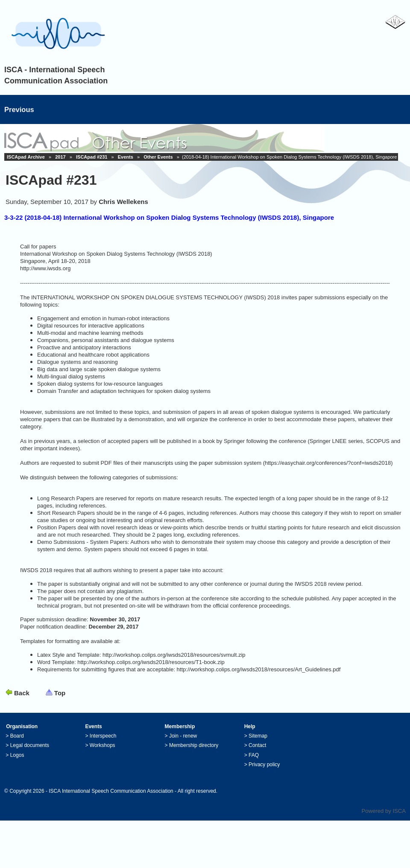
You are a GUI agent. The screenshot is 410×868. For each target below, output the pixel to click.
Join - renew (183, 736)
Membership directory (194, 745)
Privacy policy (264, 765)
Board (17, 736)
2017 (60, 157)
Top (60, 693)
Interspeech (103, 736)
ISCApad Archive (26, 157)
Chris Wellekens (123, 202)
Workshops (102, 745)
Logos (17, 755)
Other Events (158, 157)
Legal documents (30, 745)
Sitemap (258, 736)
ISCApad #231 (92, 157)
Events (126, 157)
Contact (257, 745)
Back (22, 693)
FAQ (254, 755)
